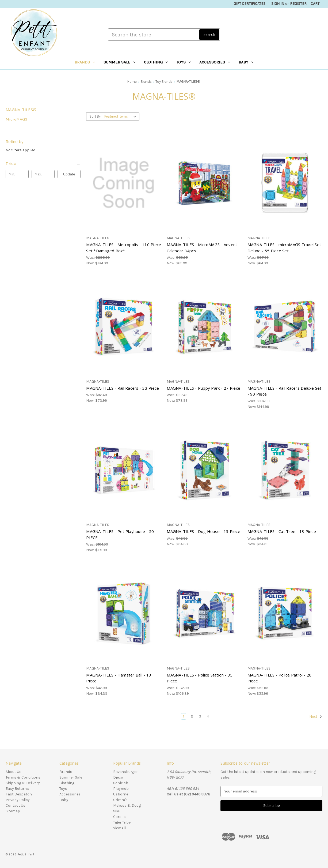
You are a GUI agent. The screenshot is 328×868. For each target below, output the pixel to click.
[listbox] (121, 117)
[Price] (43, 164)
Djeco (118, 777)
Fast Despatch (19, 794)
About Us (14, 772)
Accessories (215, 62)
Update (69, 174)
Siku (117, 811)
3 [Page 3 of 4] (200, 716)
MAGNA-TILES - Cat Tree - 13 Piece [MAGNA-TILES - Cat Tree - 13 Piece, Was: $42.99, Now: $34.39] (282, 531)
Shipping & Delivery (23, 783)
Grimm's (120, 800)
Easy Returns (17, 789)
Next (316, 717)
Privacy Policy (18, 800)
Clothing (156, 62)
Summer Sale (119, 62)
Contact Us (16, 805)
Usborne (121, 794)
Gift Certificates (249, 4)
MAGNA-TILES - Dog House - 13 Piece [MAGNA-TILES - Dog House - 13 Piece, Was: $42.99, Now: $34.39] (203, 531)
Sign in (278, 4)
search (209, 34)
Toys (184, 62)
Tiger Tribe (122, 822)
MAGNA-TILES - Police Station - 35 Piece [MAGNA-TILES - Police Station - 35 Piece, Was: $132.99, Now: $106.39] (200, 678)
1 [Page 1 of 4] (184, 716)
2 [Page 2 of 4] (192, 716)
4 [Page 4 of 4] (208, 716)
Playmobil (122, 789)
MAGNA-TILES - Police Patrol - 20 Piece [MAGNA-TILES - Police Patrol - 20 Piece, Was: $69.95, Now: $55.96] (280, 678)
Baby (246, 62)
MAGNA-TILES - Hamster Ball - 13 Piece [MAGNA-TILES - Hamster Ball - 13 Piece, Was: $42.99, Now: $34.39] (119, 678)
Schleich (121, 783)
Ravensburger (125, 772)
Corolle (119, 817)
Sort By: (95, 116)
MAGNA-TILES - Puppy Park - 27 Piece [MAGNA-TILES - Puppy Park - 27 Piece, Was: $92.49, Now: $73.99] (203, 388)
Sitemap (13, 811)
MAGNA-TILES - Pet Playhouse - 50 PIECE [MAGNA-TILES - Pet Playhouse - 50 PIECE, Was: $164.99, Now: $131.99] (120, 534)
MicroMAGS (16, 119)
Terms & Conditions (23, 777)
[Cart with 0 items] (315, 4)
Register (298, 4)
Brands (85, 62)
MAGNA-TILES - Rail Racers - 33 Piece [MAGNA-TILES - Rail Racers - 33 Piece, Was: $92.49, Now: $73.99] (123, 388)
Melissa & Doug (127, 805)
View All (119, 828)
